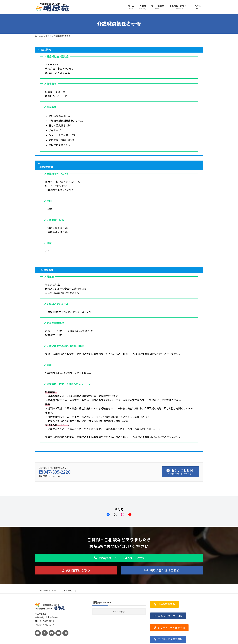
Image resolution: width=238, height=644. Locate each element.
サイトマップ (67, 591)
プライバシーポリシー (47, 591)
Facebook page (119, 612)
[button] (119, 558)
